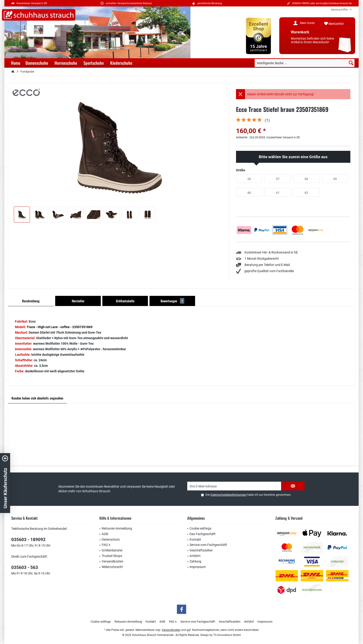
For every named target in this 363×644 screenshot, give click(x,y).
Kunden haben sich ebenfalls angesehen (37, 398)
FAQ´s (106, 545)
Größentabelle (125, 301)
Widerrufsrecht (112, 567)
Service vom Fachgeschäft (208, 545)
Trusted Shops (112, 556)
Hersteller (78, 301)
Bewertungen (172, 301)
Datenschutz (111, 539)
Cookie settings (200, 528)
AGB (105, 534)
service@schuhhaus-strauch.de (334, 3)
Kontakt (195, 539)
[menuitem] (340, 10)
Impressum (198, 567)
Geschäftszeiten (201, 550)
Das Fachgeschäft (203, 534)
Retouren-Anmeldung (117, 528)
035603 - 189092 (28, 540)
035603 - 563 (25, 567)
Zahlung (195, 561)
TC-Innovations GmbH (227, 635)
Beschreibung (31, 301)
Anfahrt (195, 556)
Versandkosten (112, 561)
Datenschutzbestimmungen (229, 495)
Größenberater (112, 550)
